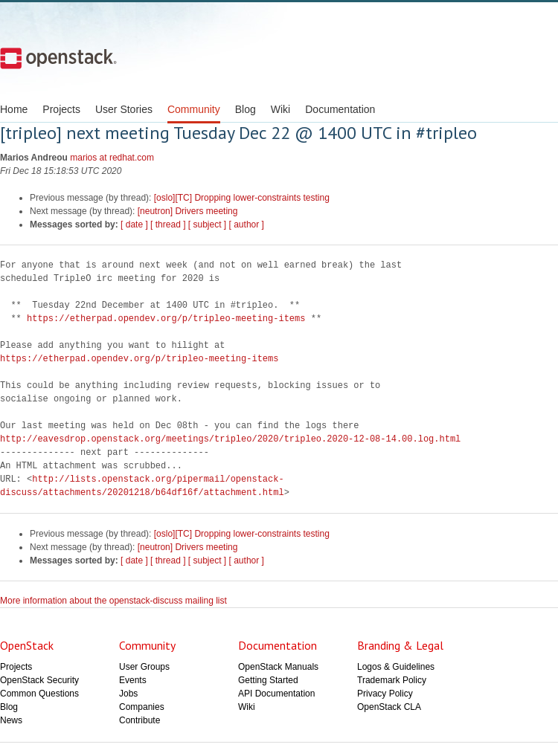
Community (194, 109)
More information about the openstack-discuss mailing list (113, 601)
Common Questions (39, 694)
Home (14, 109)
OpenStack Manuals (278, 667)
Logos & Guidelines (396, 667)
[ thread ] (168, 224)
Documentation (340, 109)
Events (133, 680)
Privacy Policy (385, 694)
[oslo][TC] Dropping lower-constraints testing (242, 198)
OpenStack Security (39, 680)
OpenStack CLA (389, 707)
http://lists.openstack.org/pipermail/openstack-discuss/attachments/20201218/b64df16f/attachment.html (142, 486)
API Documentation (276, 694)
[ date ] (134, 224)
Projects (61, 109)
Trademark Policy (392, 680)
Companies (142, 707)
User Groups (144, 667)
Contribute (139, 720)
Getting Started (268, 680)
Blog (246, 109)
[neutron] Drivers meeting (188, 211)
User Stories (124, 109)
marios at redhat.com (112, 158)
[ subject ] (207, 224)
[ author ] (247, 224)
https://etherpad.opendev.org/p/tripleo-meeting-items (166, 319)
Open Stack (58, 58)
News (11, 720)
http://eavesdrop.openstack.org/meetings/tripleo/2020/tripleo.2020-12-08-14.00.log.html (230, 439)
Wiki (280, 109)
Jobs (128, 694)
